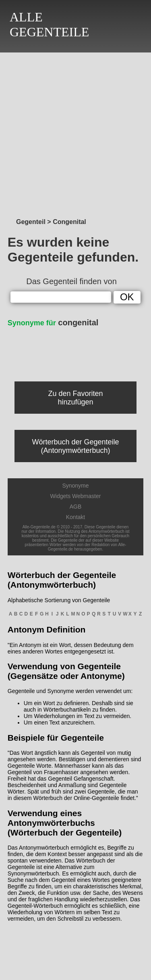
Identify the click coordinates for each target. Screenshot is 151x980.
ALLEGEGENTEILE (49, 24)
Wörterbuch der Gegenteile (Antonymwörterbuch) (75, 446)
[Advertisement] (75, 133)
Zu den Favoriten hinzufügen (75, 398)
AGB (76, 507)
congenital (53, 322)
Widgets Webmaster (76, 496)
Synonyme (75, 486)
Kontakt (75, 517)
